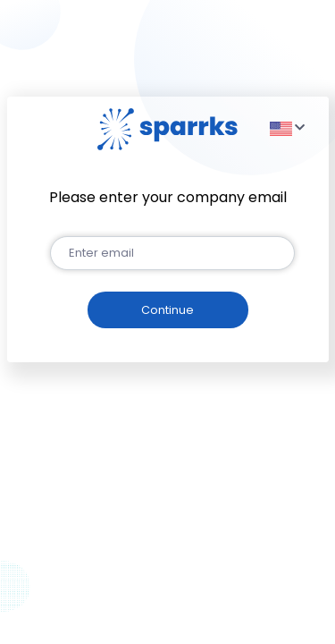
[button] (285, 128)
